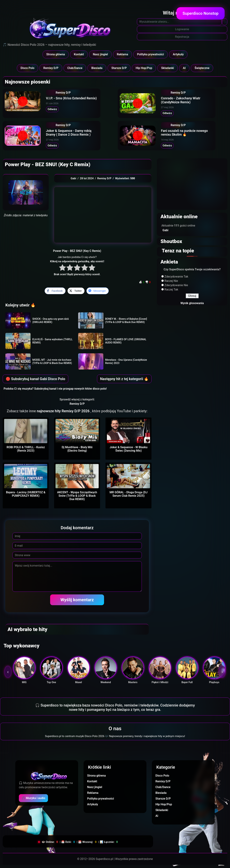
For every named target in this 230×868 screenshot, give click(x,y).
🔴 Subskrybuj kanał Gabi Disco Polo (35, 382)
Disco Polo (28, 68)
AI (184, 68)
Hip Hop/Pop (144, 68)
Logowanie (182, 29)
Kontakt (79, 54)
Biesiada (97, 68)
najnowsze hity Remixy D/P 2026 (64, 414)
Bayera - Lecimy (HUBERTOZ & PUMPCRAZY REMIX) (26, 497)
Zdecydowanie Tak (176, 280)
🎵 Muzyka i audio (33, 801)
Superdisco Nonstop (201, 13)
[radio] (62, 271)
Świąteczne (202, 68)
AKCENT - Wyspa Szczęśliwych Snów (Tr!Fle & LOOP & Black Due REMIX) (77, 499)
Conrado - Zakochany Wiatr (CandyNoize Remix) (186, 101)
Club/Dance (75, 68)
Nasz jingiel (100, 54)
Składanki (168, 68)
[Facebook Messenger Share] (98, 294)
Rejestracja (182, 37)
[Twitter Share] (76, 294)
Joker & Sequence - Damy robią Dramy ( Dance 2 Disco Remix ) (80, 135)
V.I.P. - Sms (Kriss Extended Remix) (76, 100)
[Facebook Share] (55, 294)
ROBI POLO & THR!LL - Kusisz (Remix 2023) (26, 452)
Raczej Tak (171, 293)
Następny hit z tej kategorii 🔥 (124, 382)
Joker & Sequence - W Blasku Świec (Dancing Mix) (128, 452)
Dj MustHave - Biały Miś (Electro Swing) (77, 452)
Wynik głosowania (192, 306)
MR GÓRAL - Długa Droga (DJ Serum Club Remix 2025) (129, 497)
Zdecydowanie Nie (176, 288)
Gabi (73, 182)
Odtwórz (57, 111)
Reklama (122, 54)
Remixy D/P (51, 68)
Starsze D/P (119, 68)
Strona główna (56, 54)
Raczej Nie (171, 284)
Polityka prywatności (150, 54)
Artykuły (178, 54)
